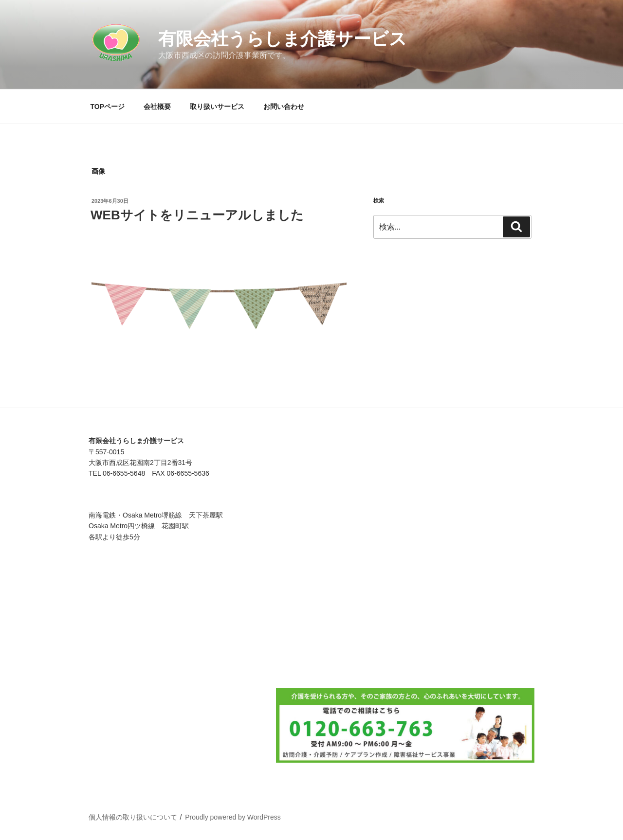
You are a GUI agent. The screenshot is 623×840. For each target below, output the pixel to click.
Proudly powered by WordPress (233, 817)
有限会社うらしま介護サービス (283, 39)
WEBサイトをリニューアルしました (197, 215)
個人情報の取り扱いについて (133, 817)
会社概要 (157, 107)
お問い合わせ (284, 107)
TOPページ (108, 107)
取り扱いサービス (217, 107)
